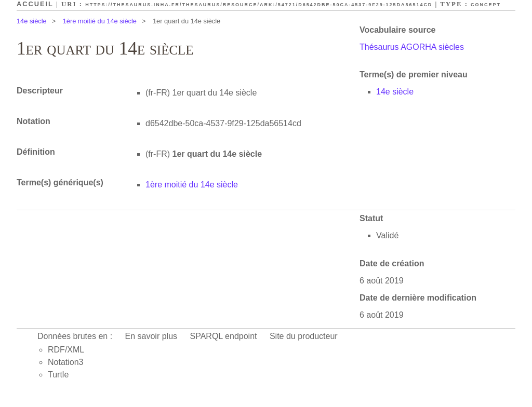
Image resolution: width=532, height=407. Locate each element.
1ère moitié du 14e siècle (100, 21)
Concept (486, 5)
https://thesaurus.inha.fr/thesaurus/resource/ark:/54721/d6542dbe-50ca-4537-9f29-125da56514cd (259, 5)
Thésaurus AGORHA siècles (412, 47)
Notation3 (66, 362)
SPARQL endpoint (224, 336)
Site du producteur (304, 336)
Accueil (35, 4)
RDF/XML (66, 350)
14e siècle (32, 21)
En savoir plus (151, 336)
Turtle (58, 375)
